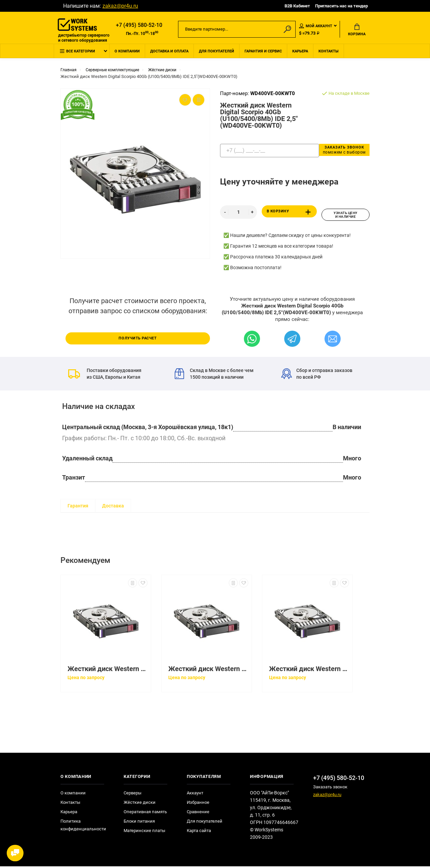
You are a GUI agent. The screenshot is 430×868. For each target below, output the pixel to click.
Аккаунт (195, 795)
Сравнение (198, 813)
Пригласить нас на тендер (341, 6)
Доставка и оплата (169, 55)
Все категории (77, 55)
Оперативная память (145, 813)
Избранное (198, 804)
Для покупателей (217, 55)
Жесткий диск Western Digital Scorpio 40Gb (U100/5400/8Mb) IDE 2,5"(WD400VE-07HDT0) (107, 671)
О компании (127, 55)
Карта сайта (199, 832)
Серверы (133, 795)
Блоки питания (139, 823)
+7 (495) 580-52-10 (139, 26)
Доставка (113, 507)
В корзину (290, 216)
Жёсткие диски (140, 804)
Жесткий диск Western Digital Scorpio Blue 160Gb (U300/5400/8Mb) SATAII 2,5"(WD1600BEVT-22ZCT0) (208, 671)
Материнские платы (144, 832)
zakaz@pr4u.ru (120, 6)
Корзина (357, 31)
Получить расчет (138, 339)
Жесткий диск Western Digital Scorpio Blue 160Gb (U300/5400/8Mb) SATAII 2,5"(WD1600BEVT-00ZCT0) (309, 671)
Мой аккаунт (316, 27)
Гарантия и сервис (263, 55)
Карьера (300, 55)
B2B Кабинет (297, 6)
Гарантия (78, 507)
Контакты (329, 55)
